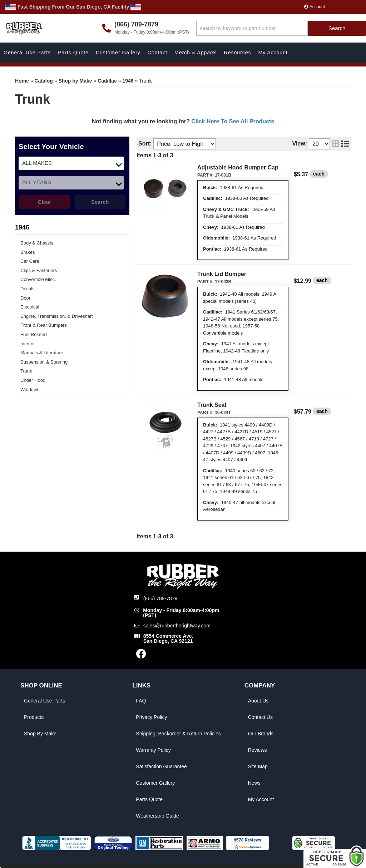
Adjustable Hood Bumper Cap (238, 167)
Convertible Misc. (38, 279)
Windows (30, 389)
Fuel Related (34, 334)
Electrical (30, 307)
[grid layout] (336, 144)
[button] (281, 28)
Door (25, 298)
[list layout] (345, 144)
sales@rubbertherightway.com (177, 626)
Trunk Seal (212, 405)
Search (100, 202)
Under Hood (33, 380)
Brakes (28, 252)
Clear (45, 202)
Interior (28, 344)
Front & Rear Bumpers (44, 325)
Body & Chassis (37, 243)
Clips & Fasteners (39, 270)
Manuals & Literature (42, 353)
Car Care (30, 261)
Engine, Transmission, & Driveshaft (56, 316)
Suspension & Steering (44, 362)
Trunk (26, 371)
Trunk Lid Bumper (222, 274)
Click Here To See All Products (233, 121)
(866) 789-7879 (160, 598)
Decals (28, 289)
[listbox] (71, 163)
